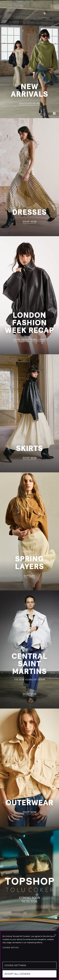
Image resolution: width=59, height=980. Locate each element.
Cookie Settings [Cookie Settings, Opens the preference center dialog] (15, 965)
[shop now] (29, 177)
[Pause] (54, 113)
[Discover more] (29, 59)
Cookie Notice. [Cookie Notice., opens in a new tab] (11, 948)
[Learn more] (29, 886)
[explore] (29, 531)
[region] (29, 955)
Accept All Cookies (17, 974)
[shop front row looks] (29, 295)
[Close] (55, 935)
